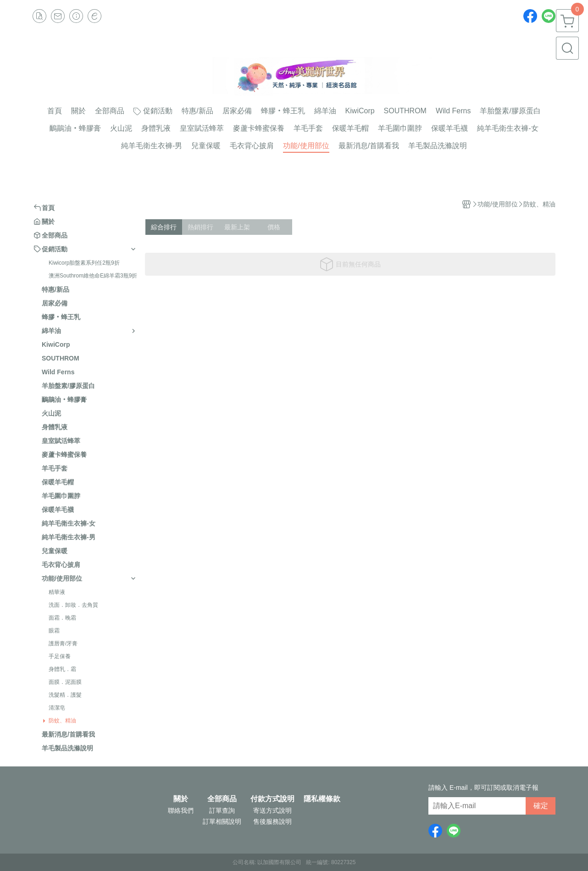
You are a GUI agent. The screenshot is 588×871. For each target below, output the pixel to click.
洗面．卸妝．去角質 (73, 605)
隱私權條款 (322, 799)
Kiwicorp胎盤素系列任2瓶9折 (84, 263)
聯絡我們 (181, 810)
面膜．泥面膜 (65, 682)
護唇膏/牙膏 (63, 644)
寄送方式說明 (272, 810)
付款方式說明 (272, 799)
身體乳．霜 (62, 669)
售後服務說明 (272, 821)
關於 (181, 799)
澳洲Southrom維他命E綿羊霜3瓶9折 (93, 276)
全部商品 (222, 799)
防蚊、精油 (62, 721)
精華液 (57, 592)
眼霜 (54, 631)
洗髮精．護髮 (65, 695)
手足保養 (60, 656)
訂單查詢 (222, 810)
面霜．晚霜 (62, 618)
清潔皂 (57, 708)
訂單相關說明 (222, 821)
